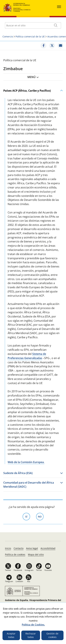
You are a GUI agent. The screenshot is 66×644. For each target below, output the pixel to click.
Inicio (8, 548)
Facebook (18, 570)
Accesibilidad (48, 548)
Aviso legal (32, 548)
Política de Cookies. (33, 625)
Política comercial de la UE (30, 36)
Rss (29, 581)
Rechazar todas (31, 635)
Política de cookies (15, 554)
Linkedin (19, 581)
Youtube (48, 570)
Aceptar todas (11, 635)
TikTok (39, 570)
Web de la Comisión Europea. (26, 462)
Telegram (9, 581)
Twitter (8, 570)
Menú (32, 77)
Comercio (8, 36)
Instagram (29, 570)
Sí (28, 516)
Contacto (19, 548)
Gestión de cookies (52, 635)
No (41, 516)
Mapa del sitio (36, 554)
